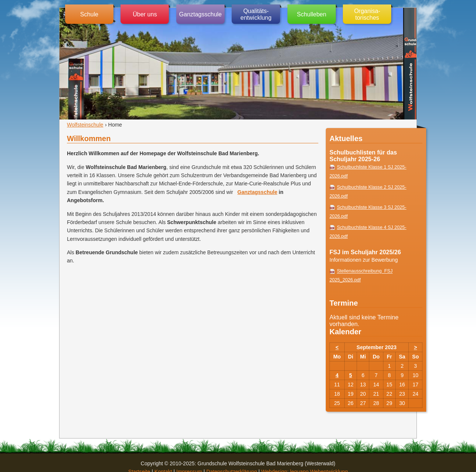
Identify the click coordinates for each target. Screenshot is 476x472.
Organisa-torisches (367, 14)
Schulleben (311, 14)
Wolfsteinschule (85, 125)
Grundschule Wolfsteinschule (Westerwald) (410, 64)
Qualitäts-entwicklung (256, 14)
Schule (89, 14)
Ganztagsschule (201, 14)
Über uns (145, 14)
